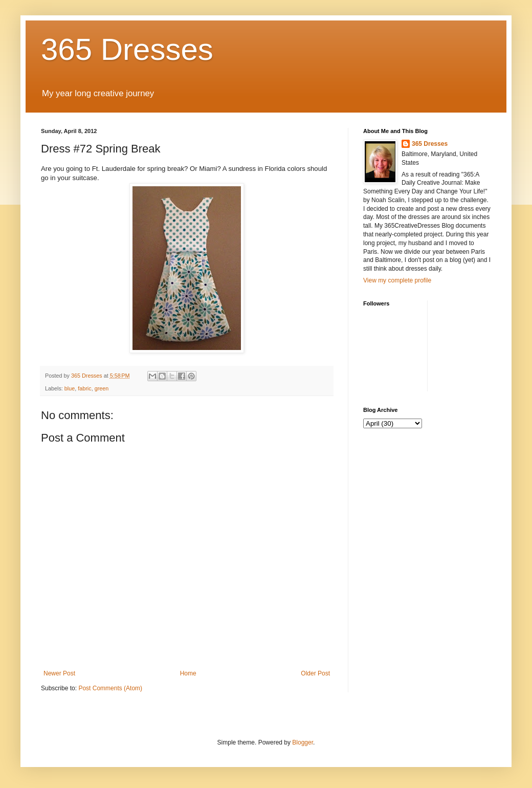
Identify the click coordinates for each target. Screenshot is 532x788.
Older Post (315, 673)
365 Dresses (127, 49)
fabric (84, 388)
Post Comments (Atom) (110, 688)
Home (188, 673)
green (102, 388)
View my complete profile (397, 280)
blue (70, 388)
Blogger (303, 742)
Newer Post (59, 673)
